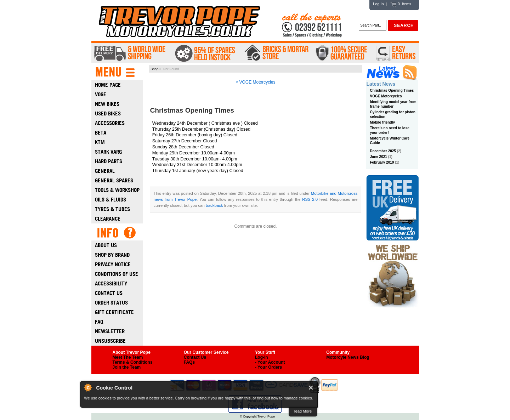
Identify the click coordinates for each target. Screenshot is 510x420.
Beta (101, 133)
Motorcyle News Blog (348, 357)
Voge (101, 94)
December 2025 (383, 151)
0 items (401, 4)
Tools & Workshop (117, 190)
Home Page (108, 85)
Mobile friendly (383, 122)
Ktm (100, 142)
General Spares (114, 180)
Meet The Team (128, 357)
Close (311, 388)
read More (303, 411)
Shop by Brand (112, 255)
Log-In (262, 357)
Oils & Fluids (110, 200)
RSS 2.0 (310, 199)
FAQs (189, 362)
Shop (154, 69)
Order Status (111, 303)
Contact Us (109, 293)
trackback (214, 205)
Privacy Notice (113, 264)
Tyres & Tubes (112, 209)
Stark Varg (108, 152)
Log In (378, 4)
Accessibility (111, 283)
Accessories (110, 123)
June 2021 (379, 157)
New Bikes (107, 104)
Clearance (108, 219)
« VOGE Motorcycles (255, 82)
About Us (106, 245)
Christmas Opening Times (392, 90)
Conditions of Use (117, 274)
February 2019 (382, 162)
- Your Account (270, 362)
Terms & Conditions (133, 362)
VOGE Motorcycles (386, 96)
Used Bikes (108, 113)
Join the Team (127, 367)
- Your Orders (268, 367)
